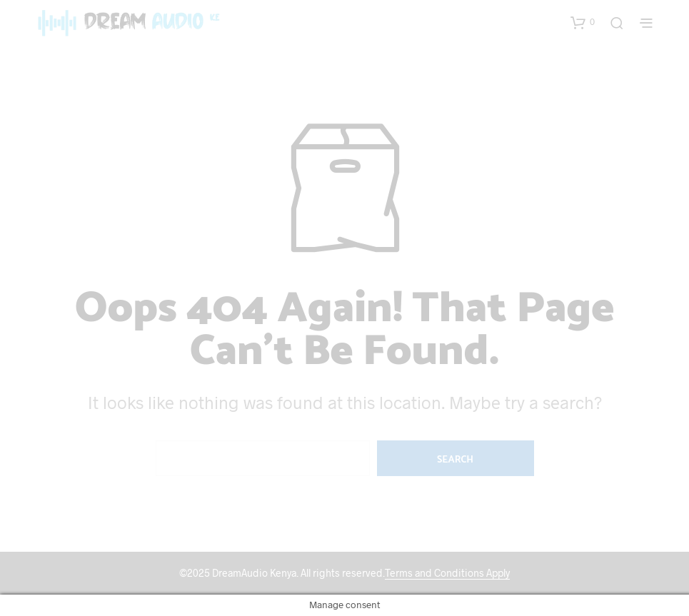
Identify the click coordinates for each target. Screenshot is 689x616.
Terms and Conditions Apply (447, 573)
